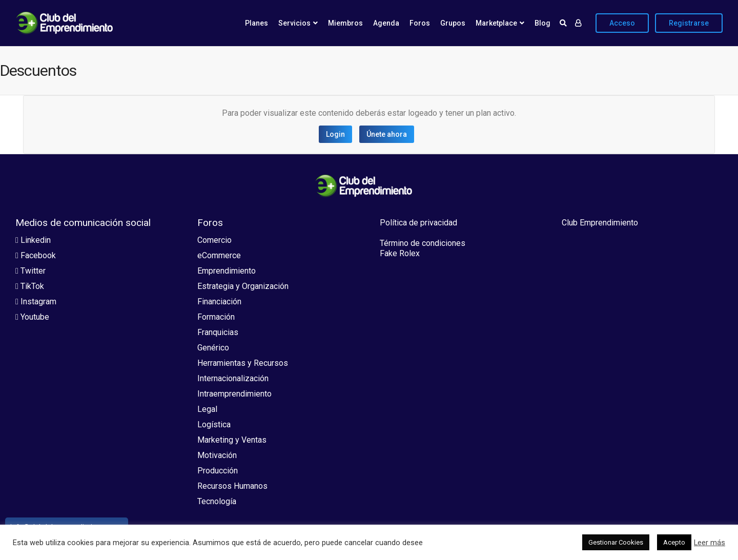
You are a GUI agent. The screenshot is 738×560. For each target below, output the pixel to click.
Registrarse (689, 23)
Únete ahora (387, 134)
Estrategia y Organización (243, 286)
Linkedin (33, 240)
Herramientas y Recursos (243, 363)
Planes (257, 23)
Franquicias (218, 332)
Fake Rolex (400, 253)
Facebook (36, 255)
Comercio (214, 240)
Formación (216, 317)
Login (335, 134)
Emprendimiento (227, 271)
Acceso (622, 23)
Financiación (219, 302)
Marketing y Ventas (232, 440)
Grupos (453, 23)
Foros (420, 23)
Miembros (345, 23)
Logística (214, 424)
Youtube (32, 317)
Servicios (294, 23)
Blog (542, 23)
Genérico (213, 348)
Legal (207, 409)
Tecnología (217, 501)
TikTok (30, 286)
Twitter (30, 271)
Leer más (710, 543)
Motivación (217, 455)
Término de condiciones (423, 243)
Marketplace (496, 23)
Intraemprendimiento (234, 394)
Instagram (36, 302)
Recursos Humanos (232, 486)
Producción (218, 471)
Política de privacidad (418, 223)
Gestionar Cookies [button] (616, 542)
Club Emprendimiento (600, 223)
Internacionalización (233, 378)
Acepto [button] (674, 542)
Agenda (386, 23)
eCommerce (219, 255)
